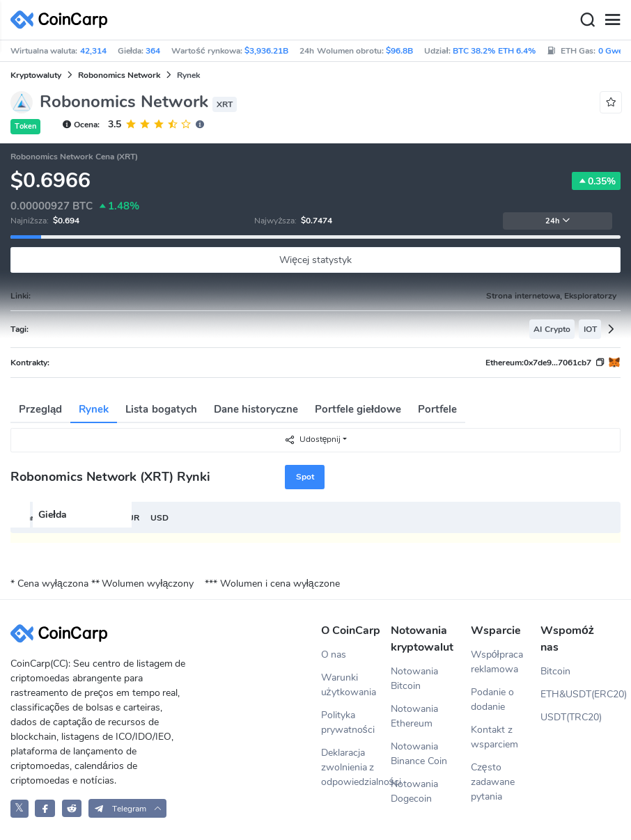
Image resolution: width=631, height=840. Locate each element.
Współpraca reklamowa (497, 662)
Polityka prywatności (348, 722)
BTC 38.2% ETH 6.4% (494, 51)
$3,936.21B (266, 51)
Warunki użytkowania (349, 685)
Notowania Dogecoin (414, 791)
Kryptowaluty (36, 75)
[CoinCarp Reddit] (72, 808)
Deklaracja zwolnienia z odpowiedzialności (356, 767)
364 (153, 51)
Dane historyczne (256, 409)
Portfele (437, 409)
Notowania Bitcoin (414, 679)
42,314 (93, 51)
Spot (305, 477)
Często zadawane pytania (493, 782)
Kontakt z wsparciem (494, 737)
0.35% (596, 181)
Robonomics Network (119, 75)
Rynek (94, 409)
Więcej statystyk (315, 260)
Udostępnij (313, 439)
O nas (334, 655)
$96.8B (399, 51)
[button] (128, 808)
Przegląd (40, 409)
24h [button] (558, 221)
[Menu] (612, 20)
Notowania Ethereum (414, 716)
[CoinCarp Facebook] (45, 808)
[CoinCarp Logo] (63, 20)
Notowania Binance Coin (419, 754)
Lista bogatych (161, 409)
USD (159, 518)
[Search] (587, 20)
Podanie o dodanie (492, 699)
